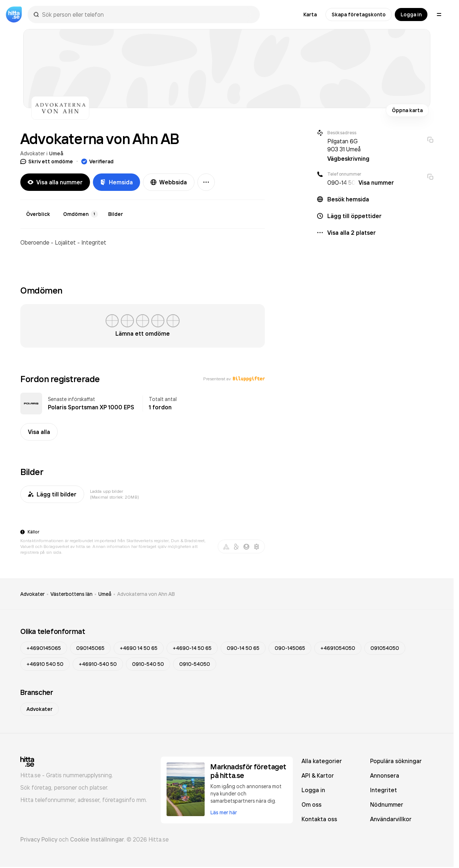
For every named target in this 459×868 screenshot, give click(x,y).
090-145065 (290, 648)
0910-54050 (195, 664)
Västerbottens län (71, 594)
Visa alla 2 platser (352, 233)
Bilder (116, 214)
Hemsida (116, 182)
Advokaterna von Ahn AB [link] (146, 594)
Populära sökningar (396, 761)
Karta (310, 15)
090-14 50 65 (243, 648)
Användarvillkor (391, 819)
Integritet (384, 790)
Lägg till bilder (52, 494)
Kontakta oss (319, 819)
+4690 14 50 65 (139, 648)
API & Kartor (318, 775)
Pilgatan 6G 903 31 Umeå (344, 145)
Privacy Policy (39, 839)
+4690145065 (44, 648)
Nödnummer (387, 804)
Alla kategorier (322, 761)
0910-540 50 (148, 664)
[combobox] (147, 15)
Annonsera (385, 775)
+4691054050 (338, 648)
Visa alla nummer (55, 182)
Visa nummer (376, 183)
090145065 (90, 648)
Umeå (56, 153)
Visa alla (39, 432)
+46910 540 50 (45, 664)
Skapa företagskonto (359, 15)
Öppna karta (407, 110)
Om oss (312, 804)
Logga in (411, 15)
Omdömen (81, 214)
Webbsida (169, 182)
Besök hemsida (348, 199)
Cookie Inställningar (97, 839)
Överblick (38, 214)
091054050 (385, 648)
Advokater (33, 153)
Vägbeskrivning (348, 159)
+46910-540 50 (98, 664)
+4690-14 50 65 (192, 648)
